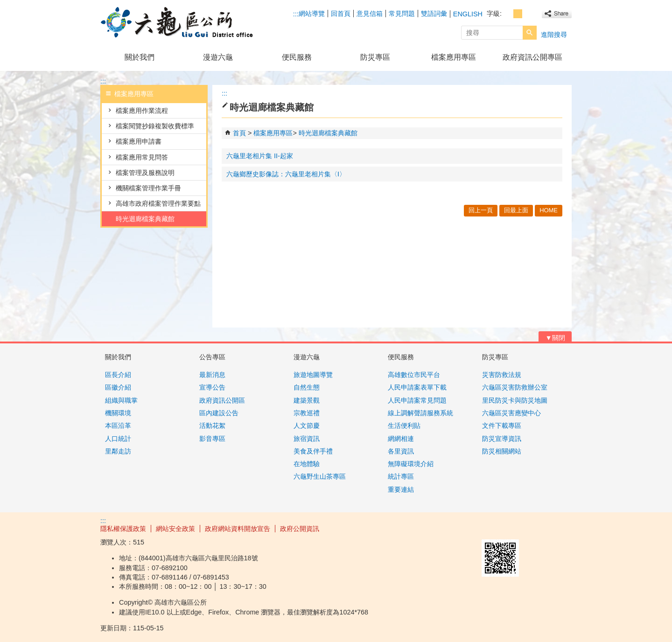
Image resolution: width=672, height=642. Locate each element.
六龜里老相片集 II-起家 (260, 156)
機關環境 (118, 413)
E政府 (492, 527)
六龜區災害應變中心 (511, 413)
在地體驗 (307, 464)
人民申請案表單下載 (417, 387)
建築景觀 (307, 400)
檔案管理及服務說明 (145, 173)
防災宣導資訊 (502, 439)
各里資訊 (401, 451)
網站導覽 (312, 14)
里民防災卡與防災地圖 (515, 400)
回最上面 (516, 210)
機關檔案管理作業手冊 (148, 188)
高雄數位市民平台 (414, 375)
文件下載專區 (502, 426)
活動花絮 (212, 426)
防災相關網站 (502, 451)
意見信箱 (370, 14)
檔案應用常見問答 (142, 157)
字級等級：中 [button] (518, 14)
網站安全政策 (175, 529)
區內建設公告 (219, 413)
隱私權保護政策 (123, 529)
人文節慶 (307, 426)
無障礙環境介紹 (411, 464)
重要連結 (401, 489)
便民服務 (297, 57)
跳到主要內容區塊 (5, 5)
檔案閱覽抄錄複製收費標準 (155, 126)
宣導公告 (212, 387)
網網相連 (401, 439)
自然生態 (307, 387)
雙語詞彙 (434, 14)
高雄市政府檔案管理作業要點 (158, 203)
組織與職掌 (121, 400)
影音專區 (212, 439)
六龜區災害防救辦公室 (515, 387)
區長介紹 (118, 375)
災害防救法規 (502, 375)
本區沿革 (118, 426)
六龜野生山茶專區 (320, 476)
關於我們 (140, 57)
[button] (530, 33)
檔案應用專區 (454, 57)
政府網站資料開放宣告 (238, 529)
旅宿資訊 (307, 439)
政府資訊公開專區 (532, 57)
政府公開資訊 (300, 529)
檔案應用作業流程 (142, 111)
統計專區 (401, 476)
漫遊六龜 (218, 57)
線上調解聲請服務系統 (420, 413)
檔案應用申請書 (139, 141)
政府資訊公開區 (222, 400)
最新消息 (212, 375)
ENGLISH (468, 14)
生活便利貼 (404, 426)
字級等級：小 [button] (507, 14)
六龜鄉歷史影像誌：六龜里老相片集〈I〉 (286, 174)
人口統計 (118, 439)
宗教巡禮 (307, 413)
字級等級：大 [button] (528, 14)
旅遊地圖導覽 (313, 375)
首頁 (239, 133)
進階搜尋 (554, 35)
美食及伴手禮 (313, 451)
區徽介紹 (118, 387)
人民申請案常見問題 (417, 400)
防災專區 (375, 57)
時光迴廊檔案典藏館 (145, 219)
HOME (549, 210)
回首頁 (341, 14)
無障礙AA (538, 528)
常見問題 (402, 14)
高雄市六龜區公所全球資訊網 (179, 23)
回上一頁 (481, 210)
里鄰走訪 (118, 451)
